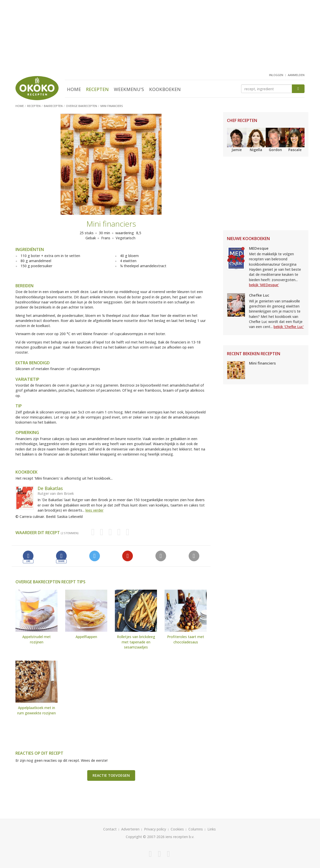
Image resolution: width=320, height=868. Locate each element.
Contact (110, 829)
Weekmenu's (129, 89)
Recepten (97, 89)
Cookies (177, 829)
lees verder (94, 510)
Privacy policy (155, 829)
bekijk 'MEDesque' (264, 285)
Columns (196, 829)
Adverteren (130, 829)
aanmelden (296, 75)
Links (212, 829)
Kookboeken (165, 89)
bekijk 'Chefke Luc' (289, 327)
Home (74, 89)
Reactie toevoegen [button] (111, 775)
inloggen (276, 75)
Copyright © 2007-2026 (145, 837)
